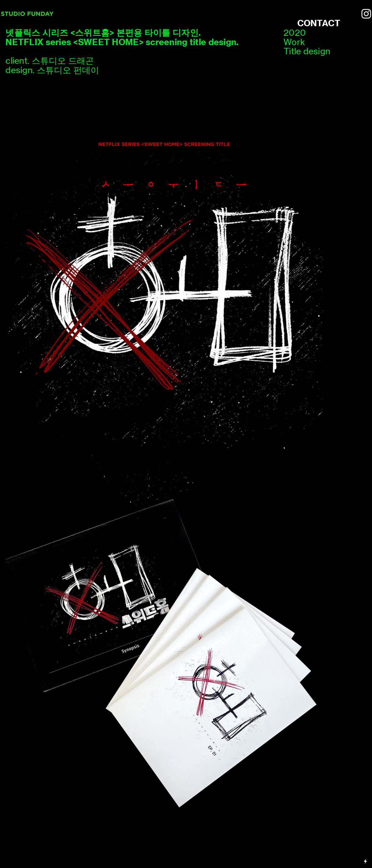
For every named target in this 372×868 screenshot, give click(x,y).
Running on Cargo (365, 835)
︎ (366, 14)
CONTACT (319, 23)
